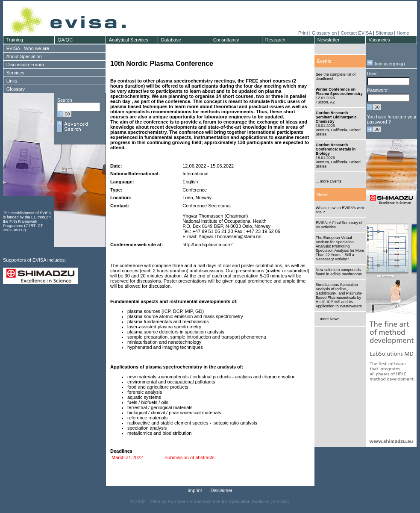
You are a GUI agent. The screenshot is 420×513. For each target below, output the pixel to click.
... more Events (329, 181)
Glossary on (325, 33)
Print (303, 33)
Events (324, 61)
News (323, 195)
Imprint (195, 490)
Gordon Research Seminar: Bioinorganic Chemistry (336, 117)
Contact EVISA (356, 33)
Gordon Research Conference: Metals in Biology (336, 149)
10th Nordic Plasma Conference (162, 63)
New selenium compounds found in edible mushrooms (339, 272)
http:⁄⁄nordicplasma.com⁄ (207, 245)
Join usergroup (386, 64)
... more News (328, 319)
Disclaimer (222, 490)
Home (403, 33)
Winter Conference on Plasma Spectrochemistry (339, 91)
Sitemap (384, 33)
